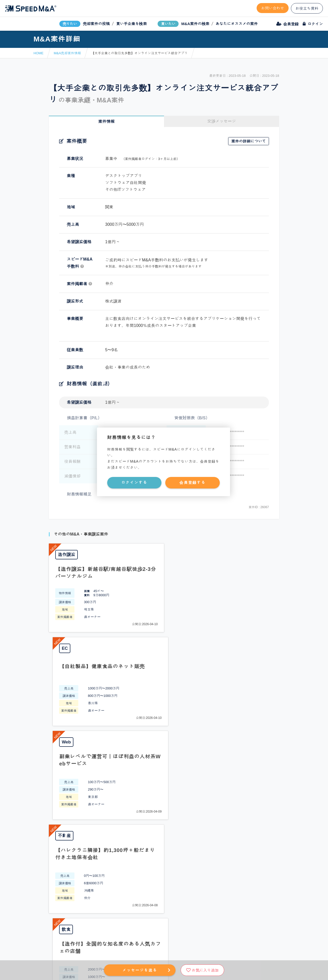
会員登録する (192, 482)
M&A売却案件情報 (67, 53)
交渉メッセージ (222, 121)
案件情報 (106, 121)
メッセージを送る (140, 970)
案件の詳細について (249, 141)
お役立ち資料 (307, 8)
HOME (39, 53)
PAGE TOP (164, 747)
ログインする (134, 482)
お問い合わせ (273, 8)
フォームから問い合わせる (182, 789)
